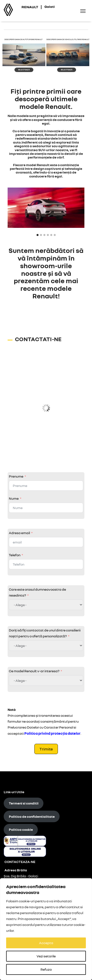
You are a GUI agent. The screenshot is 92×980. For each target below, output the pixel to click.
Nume (14, 498)
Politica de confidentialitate (32, 816)
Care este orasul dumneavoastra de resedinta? (37, 592)
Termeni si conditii (24, 803)
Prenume (16, 476)
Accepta (46, 943)
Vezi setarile (46, 956)
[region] (46, 929)
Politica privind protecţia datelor (52, 733)
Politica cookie (21, 829)
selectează (24, 70)
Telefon (15, 555)
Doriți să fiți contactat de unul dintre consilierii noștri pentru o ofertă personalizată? (45, 633)
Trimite (46, 749)
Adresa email (19, 533)
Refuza (46, 969)
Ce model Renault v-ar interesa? (34, 671)
